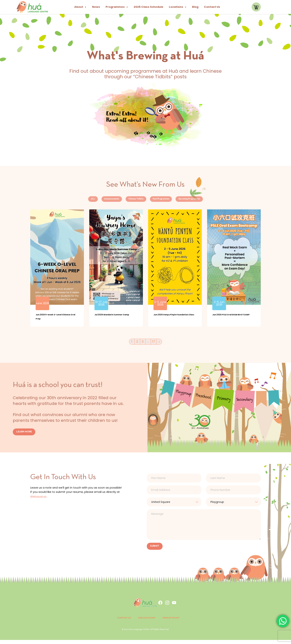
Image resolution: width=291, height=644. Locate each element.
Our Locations (146, 622)
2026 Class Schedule (148, 7)
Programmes (117, 7)
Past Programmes (166, 200)
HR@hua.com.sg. (42, 500)
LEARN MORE (25, 435)
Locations (178, 7)
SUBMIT (156, 550)
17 (154, 345)
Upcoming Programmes (207, 200)
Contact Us (212, 7)
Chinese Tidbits (131, 200)
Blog (195, 7)
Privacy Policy (177, 622)
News (96, 7)
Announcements (97, 200)
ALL (71, 200)
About (80, 7)
